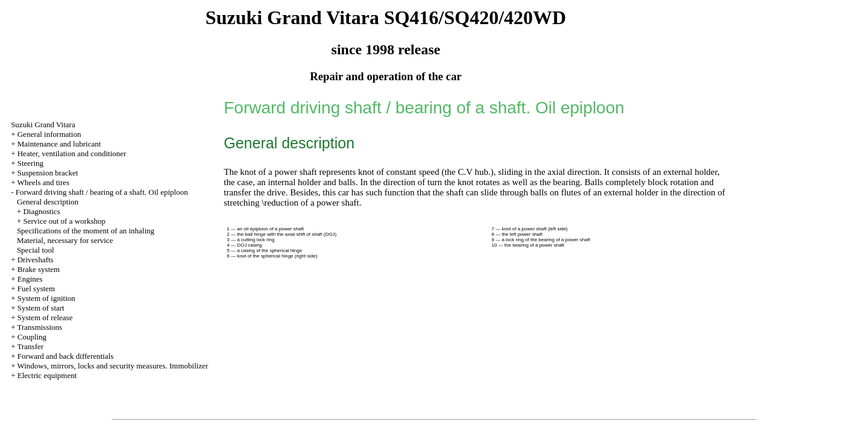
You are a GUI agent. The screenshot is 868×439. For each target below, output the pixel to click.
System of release (45, 317)
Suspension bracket (48, 173)
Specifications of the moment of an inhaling (86, 231)
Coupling (32, 337)
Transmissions (39, 327)
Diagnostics (41, 211)
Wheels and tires (43, 182)
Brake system (39, 269)
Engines (30, 279)
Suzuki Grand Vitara (43, 125)
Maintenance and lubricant (59, 144)
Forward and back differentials (66, 356)
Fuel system (36, 289)
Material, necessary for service (65, 240)
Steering (30, 163)
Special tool (36, 250)
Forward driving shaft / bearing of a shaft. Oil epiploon (102, 192)
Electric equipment (47, 375)
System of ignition (46, 298)
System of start (41, 308)
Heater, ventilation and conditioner (72, 153)
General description (48, 202)
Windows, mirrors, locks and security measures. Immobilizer (112, 366)
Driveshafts (36, 260)
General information (49, 134)
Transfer (30, 346)
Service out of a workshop (64, 221)
